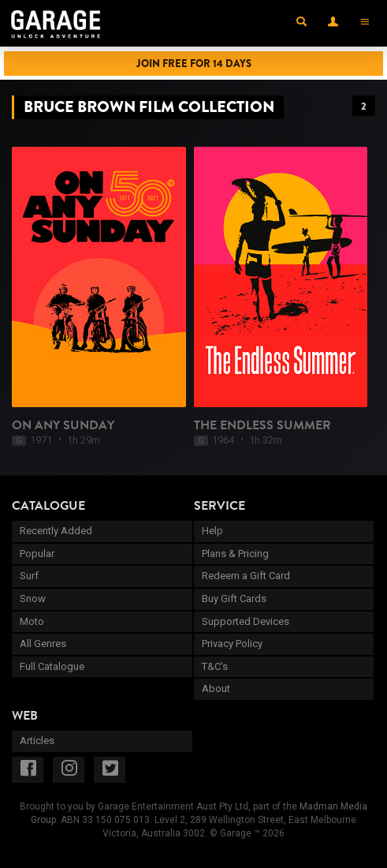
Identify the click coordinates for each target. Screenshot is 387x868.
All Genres (43, 644)
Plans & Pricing (235, 554)
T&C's (215, 666)
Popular (37, 554)
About (216, 688)
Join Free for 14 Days (194, 64)
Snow (33, 599)
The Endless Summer (262, 425)
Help (212, 531)
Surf (29, 576)
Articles (37, 741)
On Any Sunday (63, 425)
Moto (32, 621)
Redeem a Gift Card (246, 576)
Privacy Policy (232, 644)
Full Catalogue (52, 666)
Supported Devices (246, 621)
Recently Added (56, 531)
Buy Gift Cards (234, 599)
